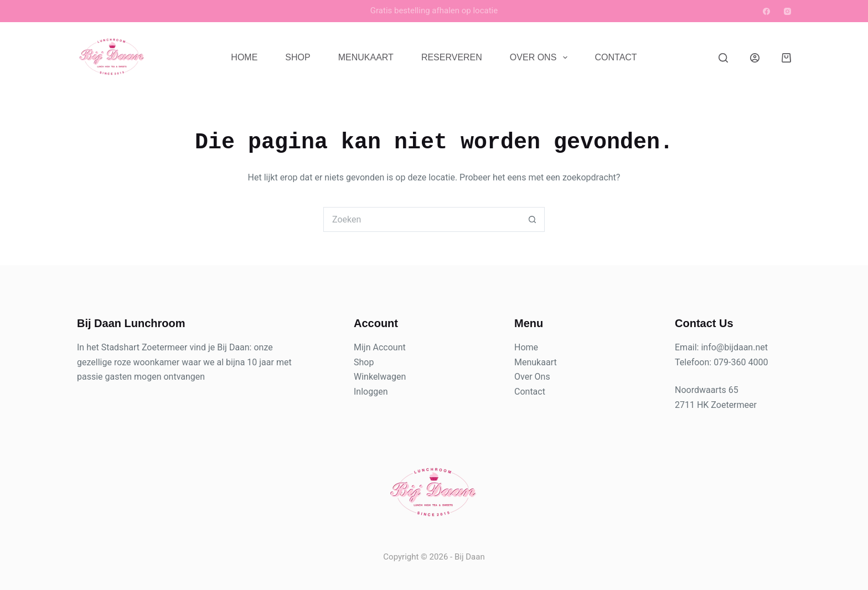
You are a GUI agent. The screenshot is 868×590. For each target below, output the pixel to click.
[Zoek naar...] (422, 219)
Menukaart (366, 57)
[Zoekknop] (532, 219)
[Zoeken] (723, 58)
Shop (298, 57)
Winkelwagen (380, 377)
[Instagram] (787, 11)
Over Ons (541, 58)
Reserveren (452, 57)
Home (244, 57)
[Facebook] (766, 11)
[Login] (755, 58)
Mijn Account (380, 347)
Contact (616, 57)
